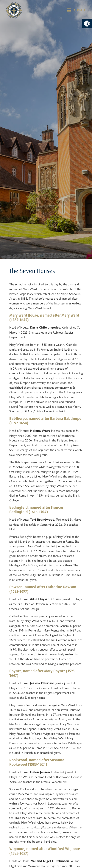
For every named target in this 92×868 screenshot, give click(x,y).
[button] (87, 24)
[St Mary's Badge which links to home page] (14, 10)
